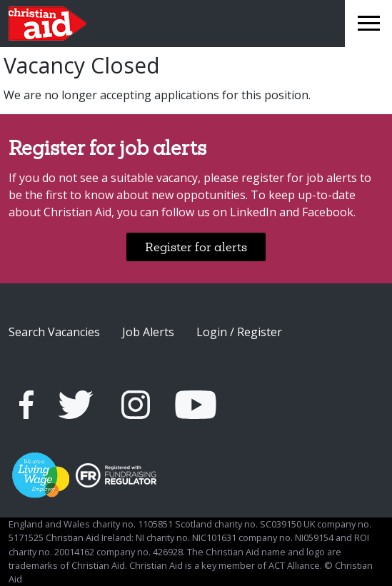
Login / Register (239, 332)
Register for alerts (196, 247)
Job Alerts (148, 332)
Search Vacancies (54, 332)
